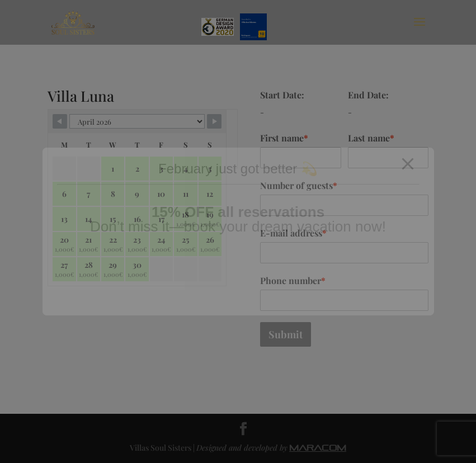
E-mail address (293, 233)
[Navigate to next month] (214, 121)
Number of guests (299, 185)
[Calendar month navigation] (137, 121)
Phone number (293, 280)
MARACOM (318, 448)
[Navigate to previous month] (60, 121)
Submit (286, 334)
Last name (371, 138)
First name (284, 138)
